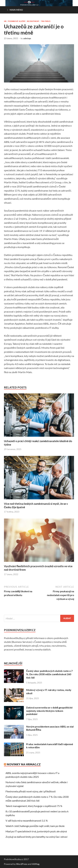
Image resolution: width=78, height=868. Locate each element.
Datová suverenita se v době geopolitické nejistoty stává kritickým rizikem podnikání (49, 711)
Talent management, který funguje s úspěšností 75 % (34, 806)
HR (5, 21)
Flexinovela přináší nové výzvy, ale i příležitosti (31, 791)
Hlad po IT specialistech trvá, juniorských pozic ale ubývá (36, 831)
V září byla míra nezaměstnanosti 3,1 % (27, 821)
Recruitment (33, 21)
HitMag (36, 864)
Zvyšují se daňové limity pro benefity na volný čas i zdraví (36, 837)
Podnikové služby (17, 21)
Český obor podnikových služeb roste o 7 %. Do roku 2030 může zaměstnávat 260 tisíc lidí (49, 674)
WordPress (22, 864)
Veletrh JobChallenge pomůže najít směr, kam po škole (35, 826)
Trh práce (46, 21)
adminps (27, 38)
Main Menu (16, 10)
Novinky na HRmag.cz (24, 764)
